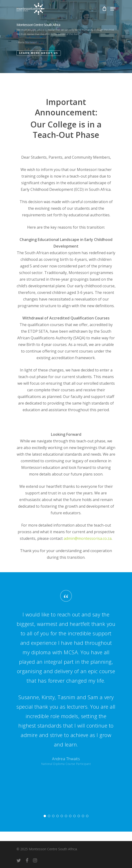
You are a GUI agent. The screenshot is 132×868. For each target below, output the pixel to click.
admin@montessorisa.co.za (88, 538)
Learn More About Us (39, 53)
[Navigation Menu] (113, 9)
